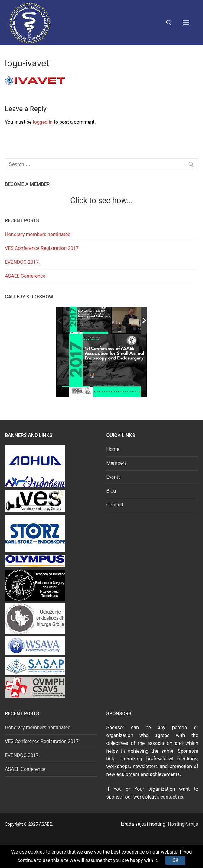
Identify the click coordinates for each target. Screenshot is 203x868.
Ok (176, 860)
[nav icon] (186, 23)
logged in (43, 122)
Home (113, 449)
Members (117, 463)
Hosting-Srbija (183, 824)
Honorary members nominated (38, 234)
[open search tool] (169, 23)
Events (114, 477)
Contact (115, 505)
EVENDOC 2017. (22, 262)
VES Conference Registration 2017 (42, 248)
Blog (111, 491)
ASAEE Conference (25, 276)
